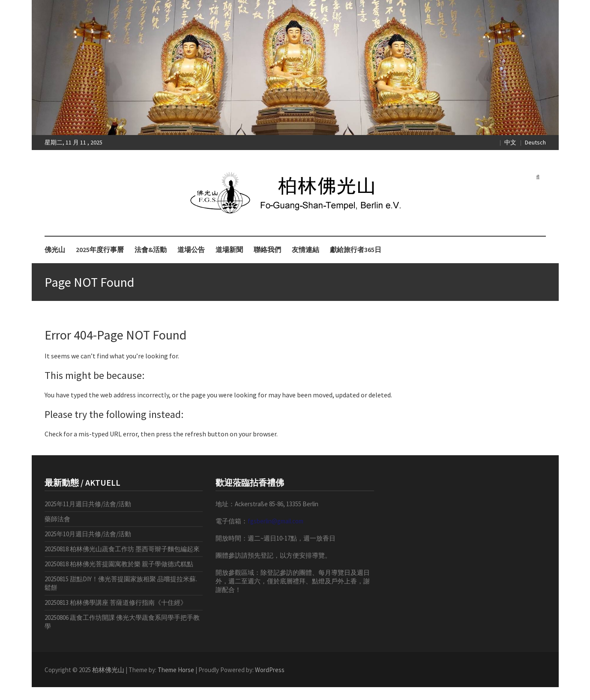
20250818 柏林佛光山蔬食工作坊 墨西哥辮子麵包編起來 (122, 549)
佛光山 (55, 249)
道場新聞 (229, 249)
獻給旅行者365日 (356, 249)
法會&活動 (151, 249)
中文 (510, 142)
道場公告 (191, 249)
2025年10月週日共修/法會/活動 (88, 534)
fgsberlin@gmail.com (276, 521)
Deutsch (535, 142)
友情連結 (305, 249)
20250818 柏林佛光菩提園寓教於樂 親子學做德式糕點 (119, 564)
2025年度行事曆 (100, 249)
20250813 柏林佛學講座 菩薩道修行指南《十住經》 (116, 602)
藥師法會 (57, 519)
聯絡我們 (267, 249)
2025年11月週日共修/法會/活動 (88, 504)
